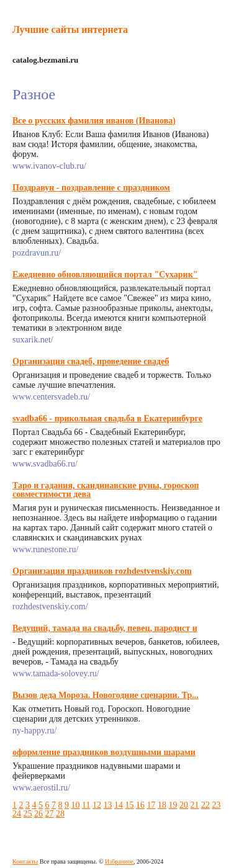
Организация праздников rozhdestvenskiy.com (102, 571)
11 (86, 805)
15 (129, 805)
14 (119, 805)
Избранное (119, 861)
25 (28, 814)
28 (60, 814)
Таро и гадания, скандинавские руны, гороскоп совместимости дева (106, 490)
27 (50, 814)
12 (97, 805)
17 (151, 805)
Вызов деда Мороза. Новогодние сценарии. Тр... (106, 695)
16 (140, 805)
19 (173, 805)
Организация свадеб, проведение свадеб (91, 361)
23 (216, 805)
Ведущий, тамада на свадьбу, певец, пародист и (105, 628)
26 (38, 814)
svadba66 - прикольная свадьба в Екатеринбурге (107, 418)
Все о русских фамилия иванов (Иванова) (94, 121)
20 (184, 805)
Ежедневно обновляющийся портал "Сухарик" (105, 275)
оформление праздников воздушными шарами (104, 752)
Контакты (25, 861)
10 (76, 805)
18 (162, 805)
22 (205, 805)
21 (194, 805)
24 (17, 814)
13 (107, 805)
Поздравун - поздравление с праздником (91, 188)
